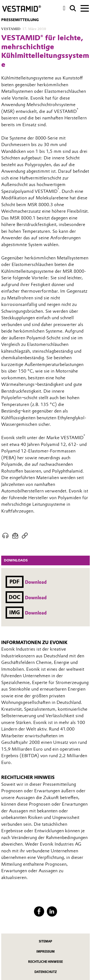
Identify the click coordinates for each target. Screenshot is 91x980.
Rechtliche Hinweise (45, 962)
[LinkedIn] (52, 911)
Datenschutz (46, 972)
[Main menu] (85, 8)
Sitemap (45, 941)
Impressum (45, 952)
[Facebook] (39, 911)
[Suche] (73, 8)
